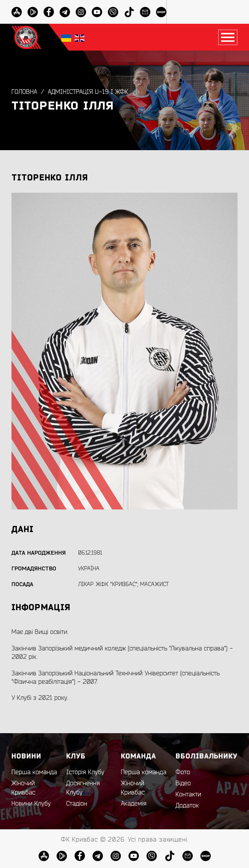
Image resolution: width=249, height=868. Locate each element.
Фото (183, 772)
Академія (134, 804)
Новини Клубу (31, 804)
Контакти (188, 794)
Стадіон (77, 804)
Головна (24, 92)
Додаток (187, 806)
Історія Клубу (85, 772)
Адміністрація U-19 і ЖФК (88, 92)
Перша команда (34, 772)
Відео (183, 783)
